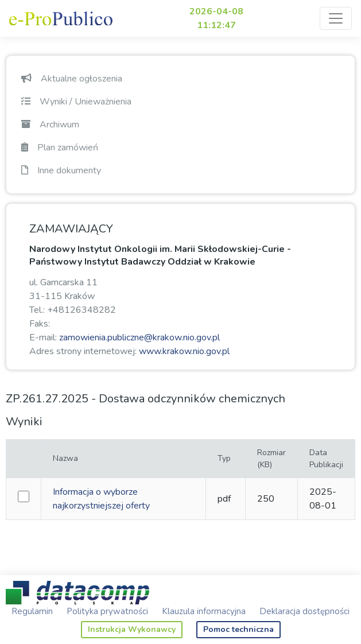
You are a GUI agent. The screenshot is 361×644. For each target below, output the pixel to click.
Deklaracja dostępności (304, 611)
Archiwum (50, 125)
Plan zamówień (60, 148)
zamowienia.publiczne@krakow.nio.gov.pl (139, 337)
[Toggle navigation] (336, 18)
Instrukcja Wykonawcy (132, 629)
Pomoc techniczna (238, 629)
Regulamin (32, 611)
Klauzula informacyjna (204, 611)
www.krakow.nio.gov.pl (184, 351)
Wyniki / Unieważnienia (76, 102)
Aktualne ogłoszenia (72, 79)
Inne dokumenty (61, 170)
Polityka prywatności (107, 611)
